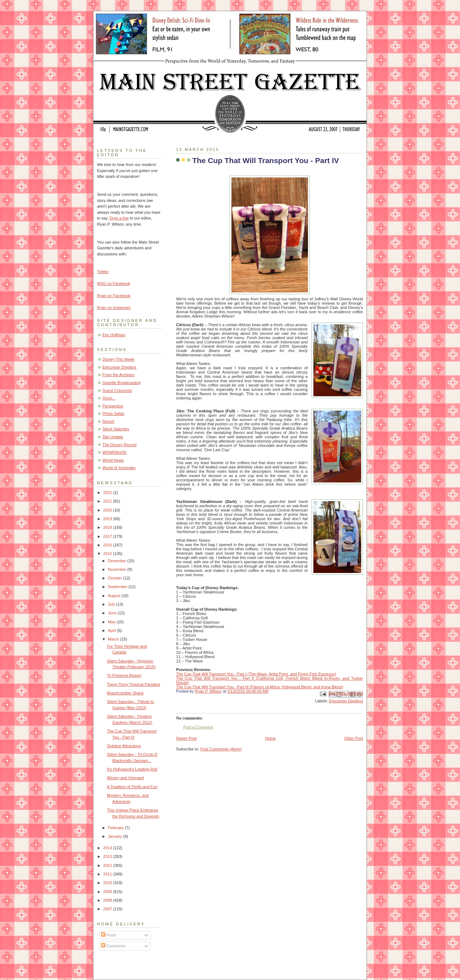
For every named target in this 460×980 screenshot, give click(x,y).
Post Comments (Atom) (221, 749)
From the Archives (118, 375)
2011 (108, 874)
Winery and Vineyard (125, 778)
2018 (108, 527)
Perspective (113, 406)
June (113, 613)
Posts (109, 935)
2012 (108, 865)
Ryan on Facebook (114, 296)
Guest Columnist (117, 390)
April (112, 630)
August (114, 596)
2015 (108, 554)
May (112, 622)
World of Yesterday (119, 468)
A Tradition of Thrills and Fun (132, 787)
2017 (108, 536)
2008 (108, 900)
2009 (108, 892)
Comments (113, 946)
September (118, 587)
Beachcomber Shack (125, 693)
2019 (108, 519)
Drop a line (119, 218)
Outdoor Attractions (124, 746)
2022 (108, 493)
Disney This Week (118, 359)
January (115, 836)
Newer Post (186, 738)
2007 (108, 909)
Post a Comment (198, 727)
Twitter (103, 272)
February (116, 828)
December (118, 561)
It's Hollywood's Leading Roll (132, 769)
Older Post (354, 738)
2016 (108, 545)
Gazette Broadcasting (121, 383)
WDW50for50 (114, 452)
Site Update (113, 437)
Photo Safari (113, 413)
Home (270, 738)
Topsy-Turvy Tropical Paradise (134, 684)
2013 (108, 856)
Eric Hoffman (114, 335)
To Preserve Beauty (124, 675)
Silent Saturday (116, 429)
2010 (108, 883)
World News (113, 460)
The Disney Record (119, 445)
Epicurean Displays (346, 701)
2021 (108, 501)
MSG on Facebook (114, 283)
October (115, 578)
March (114, 639)
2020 (108, 510)
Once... (109, 398)
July (112, 604)
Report (108, 421)
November (118, 569)
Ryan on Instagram (114, 308)
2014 (108, 848)
